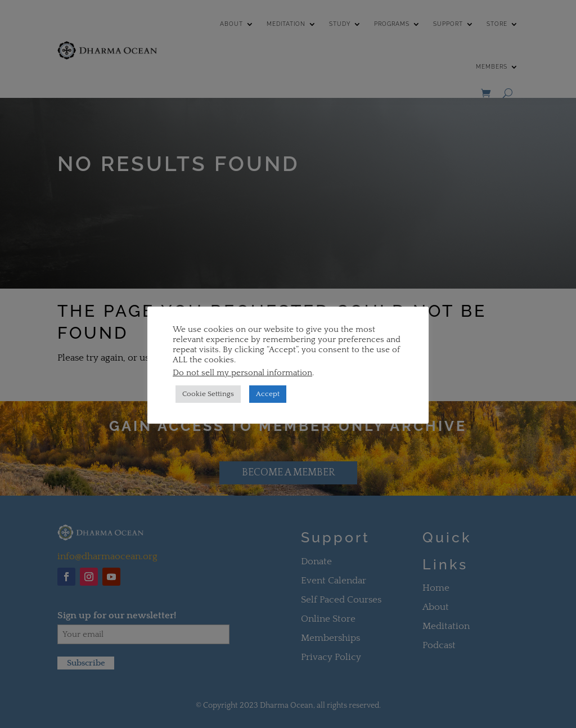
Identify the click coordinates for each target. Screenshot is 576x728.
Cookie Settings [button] (208, 394)
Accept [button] (268, 394)
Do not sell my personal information (242, 373)
